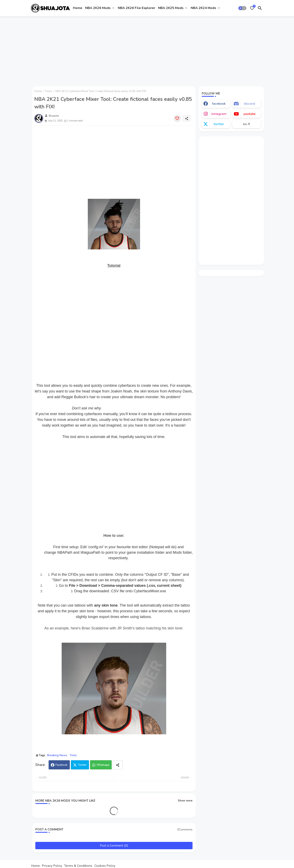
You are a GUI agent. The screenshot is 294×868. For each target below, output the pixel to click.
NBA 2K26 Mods (98, 8)
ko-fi (247, 124)
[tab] (78, 8)
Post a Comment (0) (114, 846)
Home (78, 8)
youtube (249, 114)
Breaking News (57, 755)
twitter (219, 124)
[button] (242, 8)
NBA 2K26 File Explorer (136, 8)
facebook (219, 104)
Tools (48, 91)
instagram (219, 114)
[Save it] (177, 118)
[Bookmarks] (252, 8)
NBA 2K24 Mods (203, 8)
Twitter (82, 765)
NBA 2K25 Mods (171, 8)
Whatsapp (103, 765)
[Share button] (118, 765)
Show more (185, 801)
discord (249, 104)
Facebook (62, 765)
